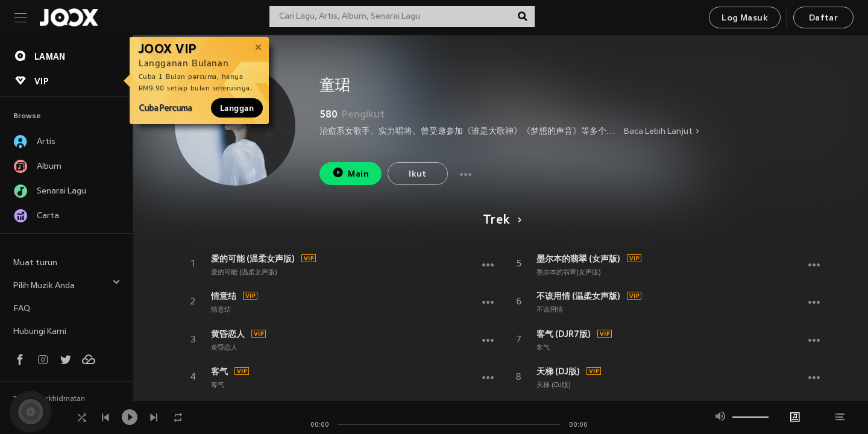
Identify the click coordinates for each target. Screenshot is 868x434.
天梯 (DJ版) (558, 371)
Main (351, 173)
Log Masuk (745, 18)
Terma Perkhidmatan (49, 399)
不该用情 (550, 310)
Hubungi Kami (40, 332)
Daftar (823, 18)
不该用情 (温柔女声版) (578, 296)
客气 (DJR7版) (564, 334)
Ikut (418, 175)
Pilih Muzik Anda (67, 284)
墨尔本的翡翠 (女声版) (578, 259)
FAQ (22, 309)
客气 (219, 371)
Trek (500, 221)
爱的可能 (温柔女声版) (253, 259)
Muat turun (35, 263)
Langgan (237, 108)
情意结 (224, 296)
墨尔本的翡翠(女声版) (569, 272)
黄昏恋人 (228, 334)
